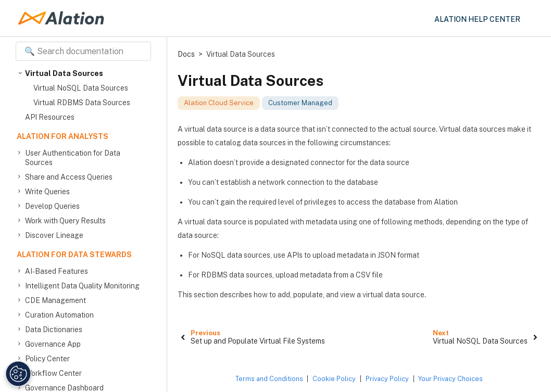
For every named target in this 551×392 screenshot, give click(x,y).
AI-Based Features (57, 271)
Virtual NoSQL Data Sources (81, 88)
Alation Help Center (477, 19)
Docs (186, 54)
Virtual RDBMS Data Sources (82, 103)
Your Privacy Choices (450, 379)
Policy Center (47, 359)
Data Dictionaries (54, 330)
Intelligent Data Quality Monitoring (82, 286)
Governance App (53, 344)
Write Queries (47, 192)
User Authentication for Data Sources (73, 157)
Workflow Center (53, 373)
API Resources (50, 117)
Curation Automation (59, 315)
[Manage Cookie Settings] (17, 374)
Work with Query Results (65, 221)
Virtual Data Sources (64, 73)
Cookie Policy (334, 379)
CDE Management (55, 300)
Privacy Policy (387, 379)
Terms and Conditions (269, 379)
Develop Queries (52, 206)
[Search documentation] (83, 51)
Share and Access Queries (69, 177)
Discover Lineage (54, 235)
